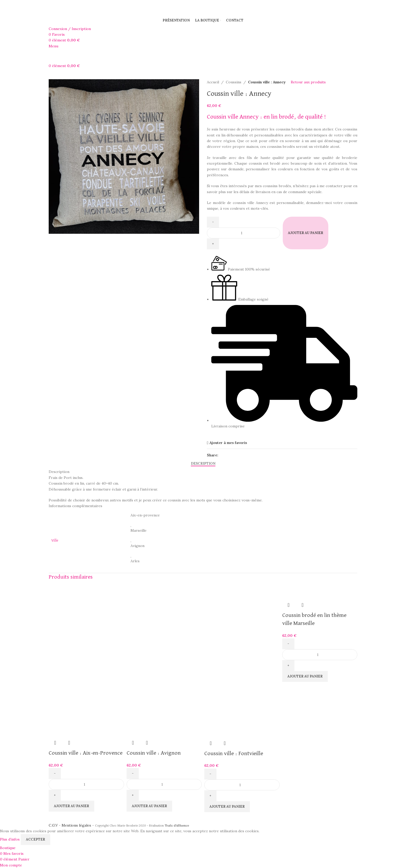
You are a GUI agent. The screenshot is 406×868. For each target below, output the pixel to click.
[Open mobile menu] (53, 46)
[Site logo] (70, 7)
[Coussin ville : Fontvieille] (242, 623)
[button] (71, 806)
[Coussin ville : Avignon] (164, 623)
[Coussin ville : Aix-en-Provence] (86, 623)
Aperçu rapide (55, 743)
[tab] (203, 463)
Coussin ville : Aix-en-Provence (86, 753)
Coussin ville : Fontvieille (234, 754)
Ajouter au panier (306, 233)
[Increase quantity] (213, 244)
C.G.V (53, 825)
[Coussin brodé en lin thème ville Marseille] (305, 589)
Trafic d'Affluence (177, 826)
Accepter (35, 839)
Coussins (234, 82)
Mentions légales (76, 825)
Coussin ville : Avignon (154, 753)
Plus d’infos (10, 839)
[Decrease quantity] (213, 222)
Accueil (213, 82)
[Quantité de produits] (244, 233)
